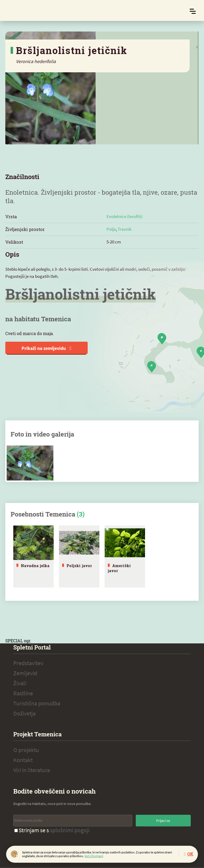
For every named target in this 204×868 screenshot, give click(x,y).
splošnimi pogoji (70, 830)
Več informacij (94, 856)
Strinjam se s (52, 830)
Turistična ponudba (37, 703)
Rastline (23, 693)
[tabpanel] (33, 557)
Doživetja (24, 713)
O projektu (26, 750)
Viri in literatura (32, 770)
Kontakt (23, 760)
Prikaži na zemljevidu (46, 348)
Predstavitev (28, 663)
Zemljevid (25, 673)
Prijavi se (163, 821)
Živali (20, 683)
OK (190, 854)
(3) (81, 514)
